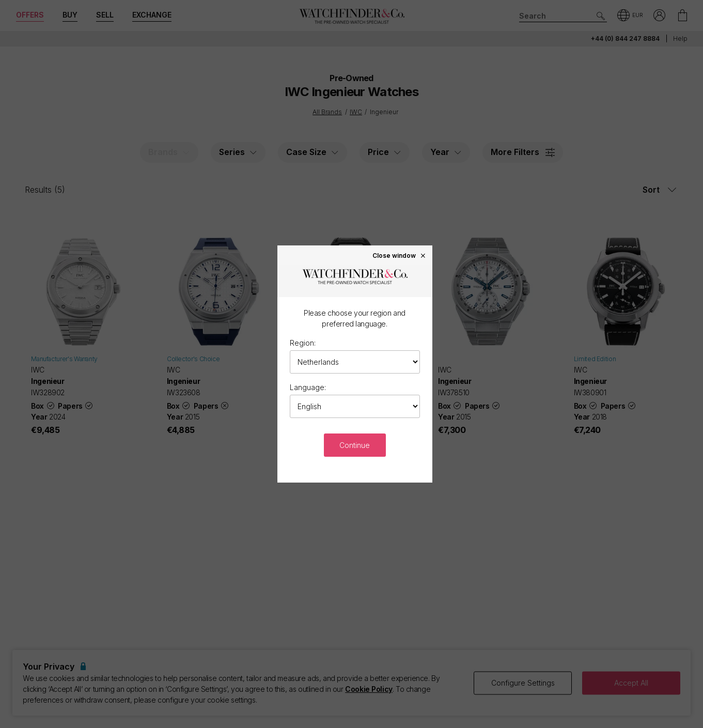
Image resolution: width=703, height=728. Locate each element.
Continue (355, 445)
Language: (308, 387)
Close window (399, 255)
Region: (303, 343)
